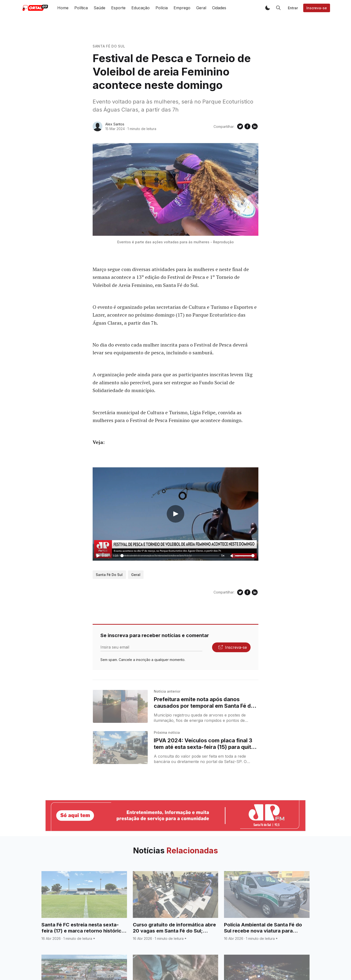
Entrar (293, 8)
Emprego (182, 8)
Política (81, 8)
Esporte (118, 8)
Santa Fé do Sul (109, 46)
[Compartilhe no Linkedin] (255, 126)
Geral (201, 8)
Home (63, 8)
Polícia (162, 8)
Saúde (99, 8)
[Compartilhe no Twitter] (240, 126)
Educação (141, 8)
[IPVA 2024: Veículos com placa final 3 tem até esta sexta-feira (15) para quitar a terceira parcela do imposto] (120, 748)
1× (223, 556)
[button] (268, 8)
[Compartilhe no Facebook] (247, 126)
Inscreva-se (317, 8)
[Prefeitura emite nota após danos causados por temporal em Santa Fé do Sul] (120, 706)
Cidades (219, 8)
